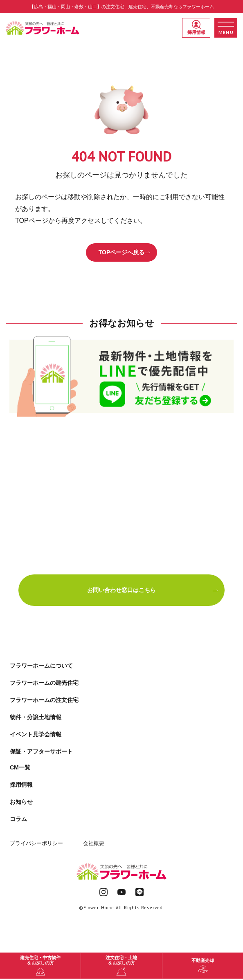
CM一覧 (20, 767)
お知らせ (21, 802)
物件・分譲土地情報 (36, 717)
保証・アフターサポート (41, 751)
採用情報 (196, 27)
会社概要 (94, 843)
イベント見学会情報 (36, 734)
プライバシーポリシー (36, 843)
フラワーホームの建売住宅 (44, 683)
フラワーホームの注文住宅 (44, 700)
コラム (18, 819)
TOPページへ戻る (125, 252)
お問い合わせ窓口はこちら (153, 590)
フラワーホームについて (41, 666)
